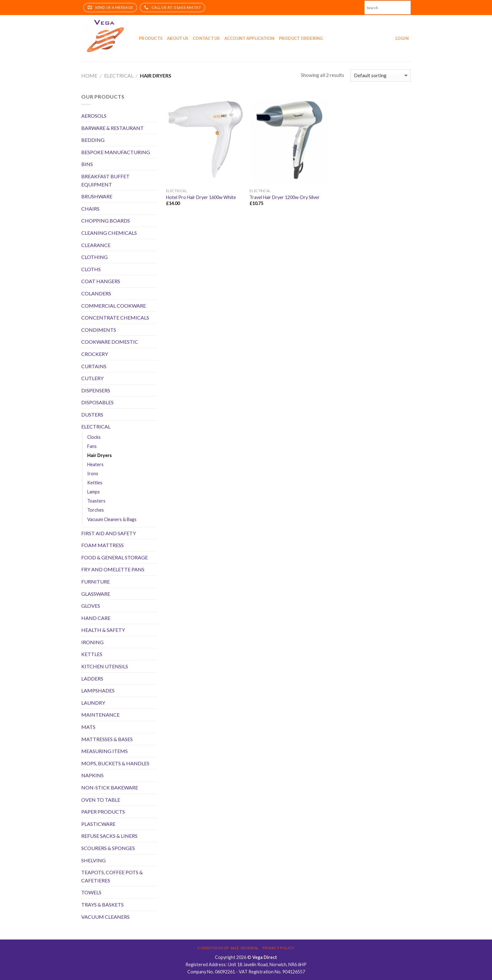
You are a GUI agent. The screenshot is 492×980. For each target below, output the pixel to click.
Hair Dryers (99, 455)
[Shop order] (380, 75)
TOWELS (91, 892)
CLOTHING (94, 257)
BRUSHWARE (97, 196)
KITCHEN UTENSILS (105, 666)
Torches (96, 510)
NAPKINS (92, 775)
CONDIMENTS (99, 330)
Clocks (94, 437)
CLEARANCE (96, 245)
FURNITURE (96, 582)
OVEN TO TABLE (101, 800)
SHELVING (94, 860)
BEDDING (93, 140)
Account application (249, 38)
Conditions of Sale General (228, 948)
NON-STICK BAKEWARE (110, 787)
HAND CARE (96, 618)
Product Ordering (301, 38)
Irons (93, 474)
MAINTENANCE (100, 715)
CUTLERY (92, 378)
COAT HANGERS (101, 281)
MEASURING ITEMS (104, 751)
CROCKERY (95, 354)
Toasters (96, 501)
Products (151, 38)
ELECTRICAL (119, 75)
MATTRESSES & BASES (107, 739)
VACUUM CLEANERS (105, 917)
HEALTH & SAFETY (103, 630)
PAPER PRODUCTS (103, 812)
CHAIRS (90, 209)
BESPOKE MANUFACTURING (116, 152)
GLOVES (91, 606)
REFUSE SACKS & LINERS (109, 836)
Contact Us (206, 38)
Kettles (95, 483)
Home (89, 75)
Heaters (95, 464)
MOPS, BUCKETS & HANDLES (115, 763)
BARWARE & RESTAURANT (112, 128)
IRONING (92, 642)
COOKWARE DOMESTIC (110, 342)
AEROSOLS (94, 116)
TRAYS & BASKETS (102, 905)
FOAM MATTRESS (102, 545)
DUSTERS (92, 415)
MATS (88, 727)
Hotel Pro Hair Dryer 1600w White (201, 197)
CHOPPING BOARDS (106, 221)
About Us (178, 38)
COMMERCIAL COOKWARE (114, 306)
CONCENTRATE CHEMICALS (115, 318)
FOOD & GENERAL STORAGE (115, 557)
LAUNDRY (93, 703)
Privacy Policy (279, 948)
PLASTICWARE (98, 824)
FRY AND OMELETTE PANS (113, 569)
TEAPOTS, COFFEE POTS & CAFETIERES (112, 876)
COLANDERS (96, 293)
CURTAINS (94, 366)
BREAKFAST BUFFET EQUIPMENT (105, 180)
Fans (92, 446)
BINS (87, 164)
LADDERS (92, 678)
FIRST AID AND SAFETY (109, 533)
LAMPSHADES (98, 690)
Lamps (94, 492)
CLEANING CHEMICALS (109, 233)
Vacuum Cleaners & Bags (112, 519)
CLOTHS (91, 269)
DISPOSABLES (97, 402)
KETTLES (92, 654)
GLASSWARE (96, 594)
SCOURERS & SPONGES (108, 848)
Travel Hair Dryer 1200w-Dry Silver (285, 197)
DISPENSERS (96, 390)
